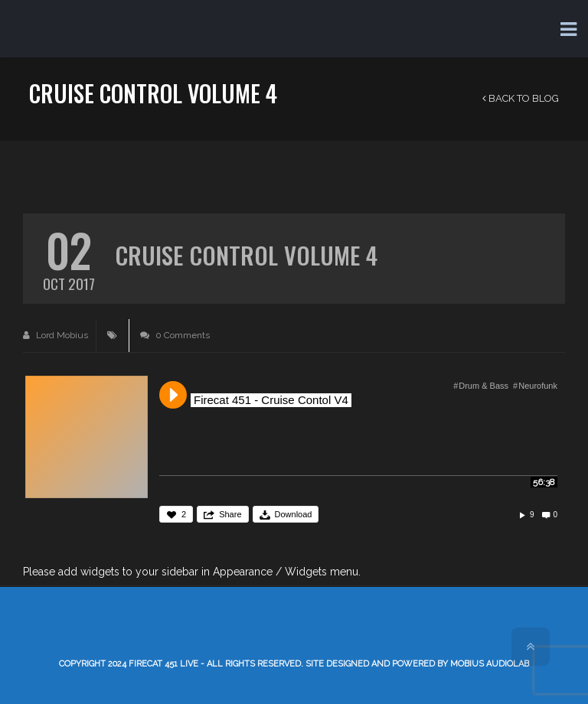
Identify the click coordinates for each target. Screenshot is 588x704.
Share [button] (230, 514)
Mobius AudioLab (490, 664)
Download (294, 514)
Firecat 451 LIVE (163, 664)
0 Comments (175, 335)
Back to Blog (521, 98)
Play (173, 395)
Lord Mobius (56, 335)
